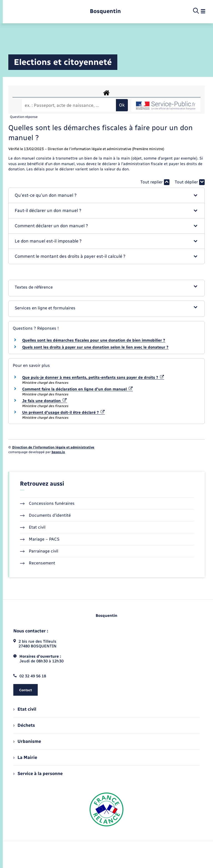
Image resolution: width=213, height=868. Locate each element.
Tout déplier (190, 182)
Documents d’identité (45, 515)
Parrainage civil (39, 551)
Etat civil (33, 527)
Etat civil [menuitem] (25, 709)
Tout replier (155, 182)
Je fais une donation (44, 401)
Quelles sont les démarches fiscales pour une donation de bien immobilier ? (94, 340)
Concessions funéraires (47, 503)
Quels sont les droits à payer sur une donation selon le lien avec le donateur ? (95, 347)
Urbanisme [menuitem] (27, 741)
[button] (106, 195)
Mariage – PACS (40, 539)
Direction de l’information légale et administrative (53, 447)
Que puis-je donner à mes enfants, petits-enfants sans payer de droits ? (93, 378)
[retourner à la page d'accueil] (105, 11)
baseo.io (58, 452)
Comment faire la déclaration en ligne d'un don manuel (77, 389)
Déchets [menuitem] (24, 725)
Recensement (38, 563)
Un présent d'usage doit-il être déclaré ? (63, 412)
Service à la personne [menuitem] (38, 774)
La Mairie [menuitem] (25, 757)
